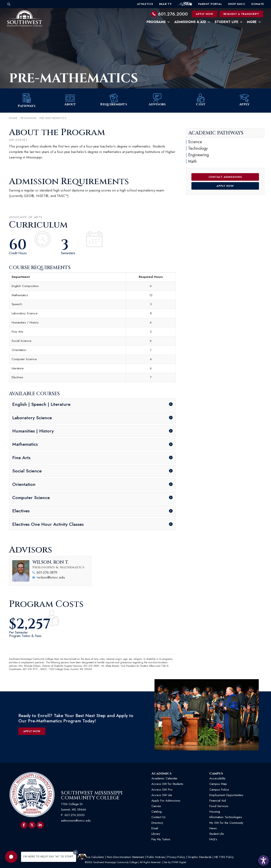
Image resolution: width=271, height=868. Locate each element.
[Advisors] (157, 98)
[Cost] (201, 98)
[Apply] (244, 98)
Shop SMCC (237, 4)
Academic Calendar (164, 779)
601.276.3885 (91, 666)
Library (156, 834)
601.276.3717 (30, 669)
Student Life (229, 22)
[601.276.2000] (154, 14)
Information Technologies (226, 817)
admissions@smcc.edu (76, 821)
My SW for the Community (226, 823)
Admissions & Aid (192, 22)
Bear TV (165, 4)
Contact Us (158, 817)
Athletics (145, 4)
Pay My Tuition (161, 839)
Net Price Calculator (91, 857)
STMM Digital (179, 862)
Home (13, 118)
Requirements (114, 105)
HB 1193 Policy (224, 857)
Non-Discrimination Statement (126, 857)
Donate (258, 4)
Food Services (219, 806)
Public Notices (156, 857)
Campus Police (219, 790)
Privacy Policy (176, 857)
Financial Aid (218, 801)
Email (155, 828)
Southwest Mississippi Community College (92, 796)
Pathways (27, 106)
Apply (244, 105)
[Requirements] (114, 98)
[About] (70, 98)
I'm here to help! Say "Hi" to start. (49, 857)
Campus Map (218, 784)
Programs (158, 22)
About (70, 105)
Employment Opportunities (227, 795)
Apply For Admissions (166, 801)
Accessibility (217, 779)
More (254, 22)
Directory (157, 823)
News (213, 828)
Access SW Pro (162, 790)
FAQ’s (213, 839)
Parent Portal (210, 4)
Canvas (156, 806)
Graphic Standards (200, 857)
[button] (11, 857)
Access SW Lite (162, 795)
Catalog (157, 812)
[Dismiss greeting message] (76, 852)
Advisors (157, 105)
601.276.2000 (173, 14)
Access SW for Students (167, 784)
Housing (215, 812)
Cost (201, 105)
